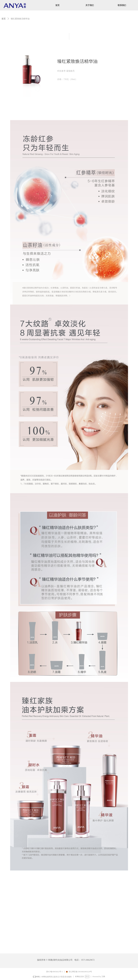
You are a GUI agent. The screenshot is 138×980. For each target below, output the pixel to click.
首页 (4, 19)
